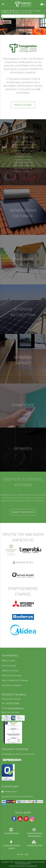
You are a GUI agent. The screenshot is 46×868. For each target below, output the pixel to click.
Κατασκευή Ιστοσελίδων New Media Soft (23, 866)
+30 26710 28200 (27, 11)
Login (16, 11)
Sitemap (20, 854)
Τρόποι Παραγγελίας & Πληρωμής (15, 680)
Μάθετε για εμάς (8, 661)
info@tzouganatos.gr (15, 708)
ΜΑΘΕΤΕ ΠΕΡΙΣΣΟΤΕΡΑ (23, 512)
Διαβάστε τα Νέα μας (10, 671)
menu (3, 4)
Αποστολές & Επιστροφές (12, 675)
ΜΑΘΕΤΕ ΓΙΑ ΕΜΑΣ (23, 105)
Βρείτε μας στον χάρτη (11, 712)
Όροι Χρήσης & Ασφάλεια (12, 685)
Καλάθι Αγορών (9, 792)
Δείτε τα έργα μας (9, 666)
